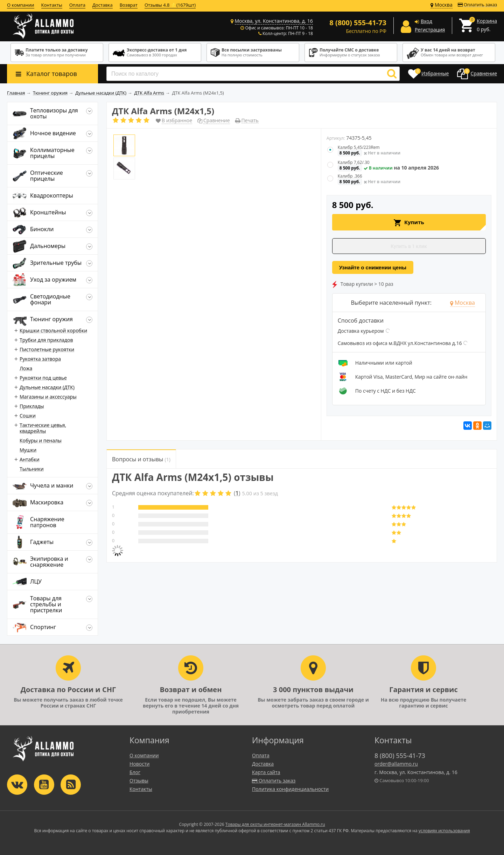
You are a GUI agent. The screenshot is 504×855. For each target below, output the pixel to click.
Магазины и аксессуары (48, 397)
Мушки (28, 450)
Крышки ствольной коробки (53, 330)
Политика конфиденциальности (290, 789)
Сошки (28, 416)
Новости (139, 764)
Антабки (30, 459)
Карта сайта (266, 772)
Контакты (52, 5)
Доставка (103, 5)
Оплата (77, 5)
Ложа (26, 368)
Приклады (32, 406)
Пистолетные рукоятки (47, 349)
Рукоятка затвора (40, 359)
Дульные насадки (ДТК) (47, 387)
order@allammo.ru (396, 764)
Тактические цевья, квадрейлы (43, 428)
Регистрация (430, 30)
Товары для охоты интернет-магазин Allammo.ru (275, 824)
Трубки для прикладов (46, 340)
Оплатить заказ (477, 5)
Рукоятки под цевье (43, 378)
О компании (21, 5)
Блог (135, 772)
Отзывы (139, 781)
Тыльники (32, 469)
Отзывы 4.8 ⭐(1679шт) (170, 5)
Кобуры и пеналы (41, 440)
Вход (426, 21)
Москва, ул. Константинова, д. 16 (274, 21)
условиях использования (444, 831)
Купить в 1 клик (409, 246)
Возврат (129, 5)
